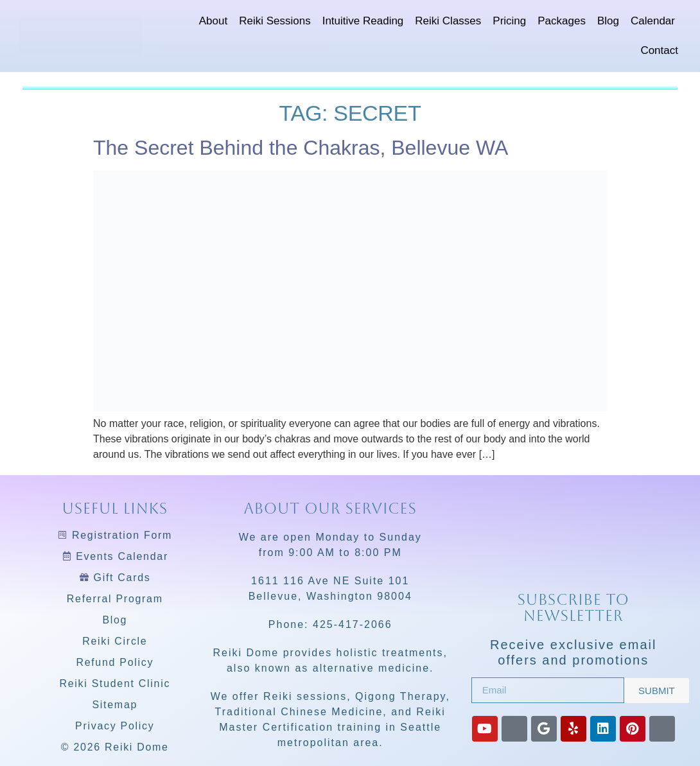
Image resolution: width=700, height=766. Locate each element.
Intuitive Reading (363, 21)
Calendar (653, 21)
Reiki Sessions (275, 21)
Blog (608, 21)
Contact (659, 50)
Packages (562, 21)
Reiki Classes (448, 21)
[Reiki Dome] (573, 539)
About (213, 21)
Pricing (509, 21)
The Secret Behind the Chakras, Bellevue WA (301, 148)
